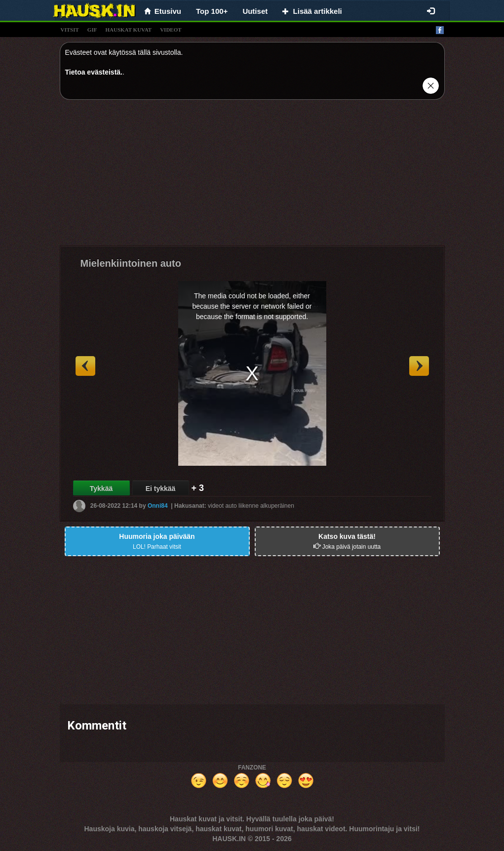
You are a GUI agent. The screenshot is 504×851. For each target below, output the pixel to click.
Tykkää (101, 488)
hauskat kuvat (128, 30)
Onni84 (158, 506)
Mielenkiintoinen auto (131, 263)
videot (171, 30)
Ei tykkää (161, 488)
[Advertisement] (252, 176)
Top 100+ (212, 11)
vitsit (70, 30)
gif (92, 30)
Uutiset (255, 11)
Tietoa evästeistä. (94, 72)
